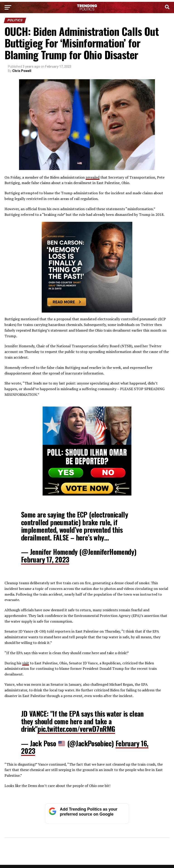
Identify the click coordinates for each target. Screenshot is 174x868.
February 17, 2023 (45, 559)
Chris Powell (22, 71)
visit (26, 663)
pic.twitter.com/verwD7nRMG (76, 729)
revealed (93, 177)
